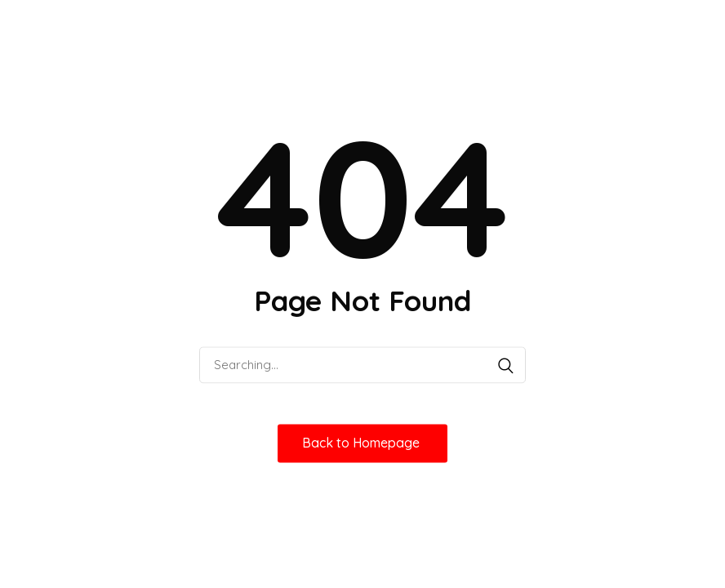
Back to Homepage (362, 443)
